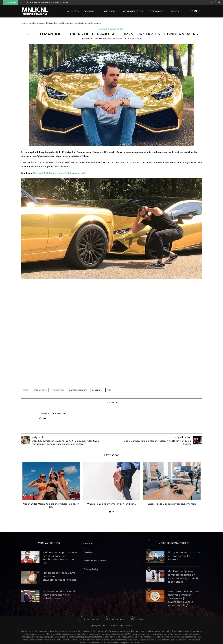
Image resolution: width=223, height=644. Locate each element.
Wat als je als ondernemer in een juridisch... (111, 504)
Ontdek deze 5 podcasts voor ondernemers (172, 504)
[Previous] (21, 2)
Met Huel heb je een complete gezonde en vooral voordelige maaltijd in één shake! (184, 577)
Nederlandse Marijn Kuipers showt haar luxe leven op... (51, 505)
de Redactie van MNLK (111, 39)
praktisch (97, 390)
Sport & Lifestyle (132, 11)
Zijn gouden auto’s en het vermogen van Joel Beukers (184, 556)
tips (109, 390)
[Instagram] (215, 2)
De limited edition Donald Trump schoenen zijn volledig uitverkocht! (59, 595)
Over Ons (89, 543)
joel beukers (40, 390)
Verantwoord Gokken (95, 561)
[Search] (201, 11)
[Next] (24, 2)
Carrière (88, 552)
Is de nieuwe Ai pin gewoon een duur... (48, 3)
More (174, 11)
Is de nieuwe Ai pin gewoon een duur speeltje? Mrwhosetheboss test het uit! (60, 558)
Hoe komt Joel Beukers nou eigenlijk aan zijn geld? (60, 173)
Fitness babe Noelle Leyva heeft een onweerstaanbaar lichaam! (60, 576)
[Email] (219, 2)
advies (26, 390)
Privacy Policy (91, 569)
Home (24, 23)
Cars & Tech (90, 11)
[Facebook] (212, 2)
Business (72, 11)
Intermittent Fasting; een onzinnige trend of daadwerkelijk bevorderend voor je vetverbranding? (184, 598)
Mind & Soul (109, 11)
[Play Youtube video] (111, 229)
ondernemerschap (78, 390)
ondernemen (58, 390)
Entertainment (156, 11)
